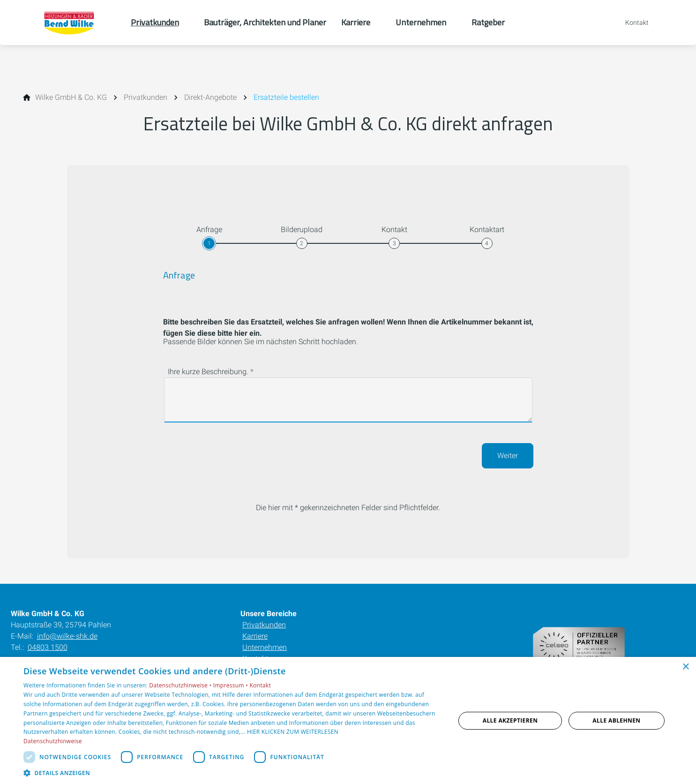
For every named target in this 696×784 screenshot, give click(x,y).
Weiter (508, 456)
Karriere (255, 636)
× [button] (685, 667)
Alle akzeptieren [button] (510, 720)
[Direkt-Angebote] (210, 98)
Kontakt (260, 685)
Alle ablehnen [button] (616, 720)
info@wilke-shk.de (67, 636)
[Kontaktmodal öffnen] (630, 23)
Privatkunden (264, 625)
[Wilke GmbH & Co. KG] (71, 98)
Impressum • (232, 685)
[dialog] (348, 720)
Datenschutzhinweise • (181, 685)
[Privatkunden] (146, 98)
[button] (233, 773)
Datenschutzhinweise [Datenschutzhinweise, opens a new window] (53, 741)
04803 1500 (48, 647)
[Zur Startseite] (71, 23)
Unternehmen (265, 647)
